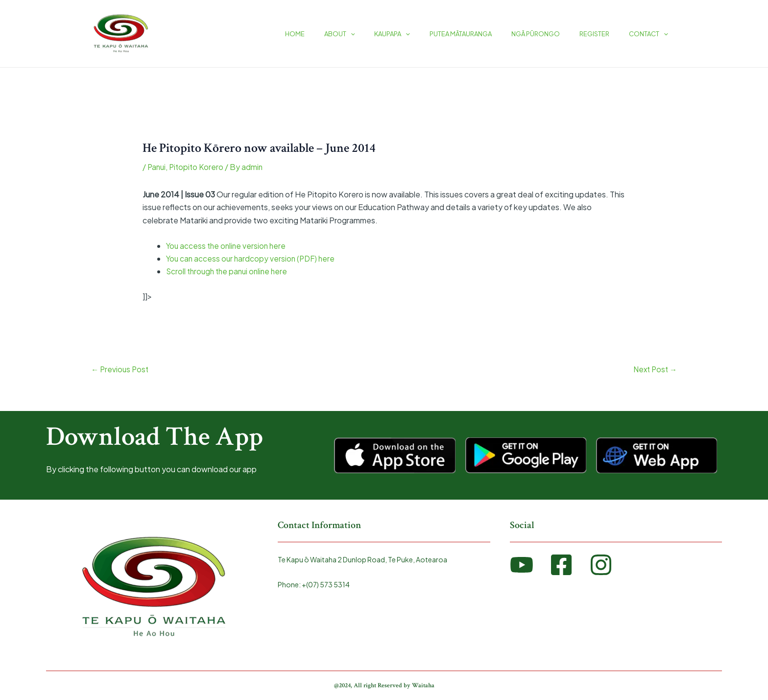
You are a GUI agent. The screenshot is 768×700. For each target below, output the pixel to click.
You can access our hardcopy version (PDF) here (252, 258)
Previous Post (121, 370)
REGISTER (605, 34)
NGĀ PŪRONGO (553, 34)
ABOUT (377, 34)
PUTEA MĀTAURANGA (485, 34)
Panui (157, 167)
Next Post (654, 370)
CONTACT (652, 34)
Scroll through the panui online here (229, 271)
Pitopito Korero (199, 167)
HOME (339, 34)
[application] (388, 34)
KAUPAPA (423, 34)
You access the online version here (228, 246)
